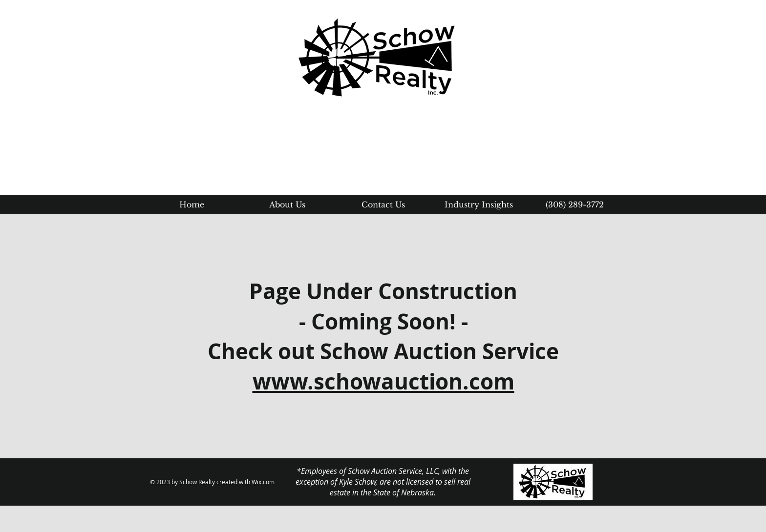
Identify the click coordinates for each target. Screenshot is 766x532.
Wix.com (263, 482)
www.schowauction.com (383, 381)
